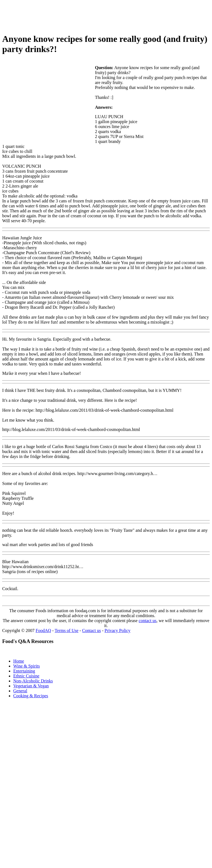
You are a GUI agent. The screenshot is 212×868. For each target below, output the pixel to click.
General (20, 691)
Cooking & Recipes (31, 696)
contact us (147, 621)
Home (19, 661)
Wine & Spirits (26, 666)
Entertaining (24, 671)
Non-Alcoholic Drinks (33, 681)
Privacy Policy (118, 630)
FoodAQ (43, 630)
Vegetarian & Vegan (31, 686)
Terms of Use (67, 630)
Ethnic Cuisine (26, 676)
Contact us (91, 630)
